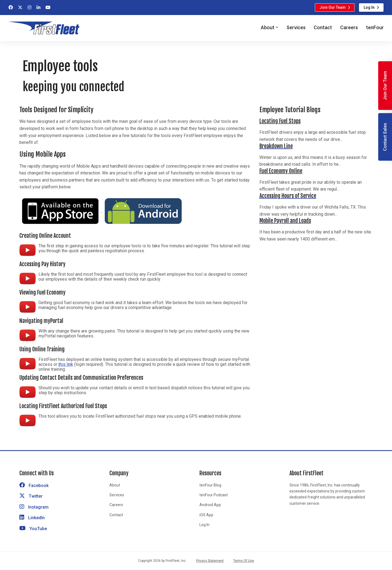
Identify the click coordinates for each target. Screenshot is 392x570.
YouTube (33, 529)
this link (66, 364)
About (115, 485)
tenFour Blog (210, 485)
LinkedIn (32, 518)
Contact (323, 27)
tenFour (375, 27)
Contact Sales (385, 137)
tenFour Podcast (214, 495)
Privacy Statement (210, 561)
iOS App (206, 515)
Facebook (34, 486)
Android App (210, 505)
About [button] (268, 27)
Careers (349, 27)
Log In (369, 7)
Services (296, 27)
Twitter (31, 496)
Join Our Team (333, 7)
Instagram (34, 507)
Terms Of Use (244, 561)
